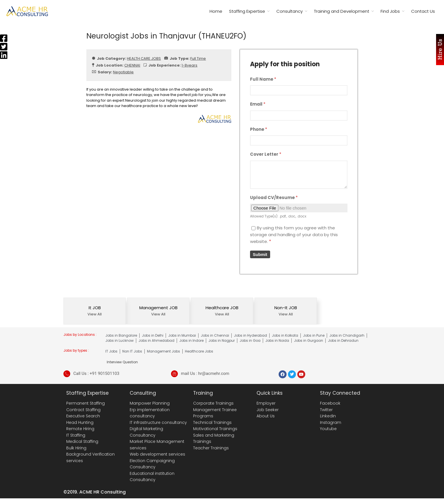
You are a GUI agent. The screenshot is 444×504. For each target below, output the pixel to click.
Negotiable (123, 72)
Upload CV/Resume (274, 197)
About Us (266, 416)
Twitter (326, 410)
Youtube (328, 429)
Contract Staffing (83, 410)
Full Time (198, 58)
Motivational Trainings (215, 429)
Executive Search (83, 416)
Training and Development (342, 11)
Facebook (330, 403)
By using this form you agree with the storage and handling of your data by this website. (294, 235)
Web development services (157, 454)
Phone (259, 129)
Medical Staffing (82, 441)
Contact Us (423, 11)
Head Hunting (80, 422)
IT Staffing (76, 435)
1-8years (189, 65)
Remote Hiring (80, 429)
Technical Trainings (212, 422)
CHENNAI (132, 65)
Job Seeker (268, 410)
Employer (266, 403)
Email (258, 104)
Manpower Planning (150, 403)
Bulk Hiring (76, 448)
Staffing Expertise (247, 11)
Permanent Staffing (86, 403)
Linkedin (328, 416)
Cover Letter (266, 154)
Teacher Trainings (211, 448)
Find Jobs (390, 11)
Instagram (331, 422)
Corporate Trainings (213, 403)
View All (95, 314)
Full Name (263, 79)
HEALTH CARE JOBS (144, 58)
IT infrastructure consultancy (158, 422)
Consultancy (290, 11)
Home (216, 11)
